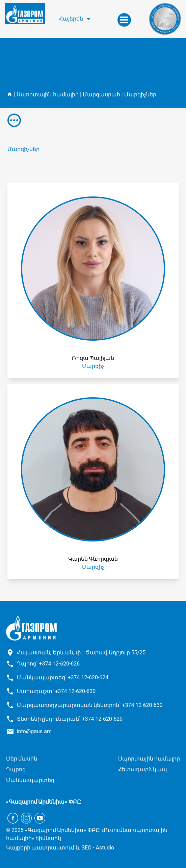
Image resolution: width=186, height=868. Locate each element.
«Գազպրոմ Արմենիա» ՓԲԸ (44, 802)
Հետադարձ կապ (143, 769)
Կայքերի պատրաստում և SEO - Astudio (60, 848)
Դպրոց (16, 769)
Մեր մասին (22, 759)
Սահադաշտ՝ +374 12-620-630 (56, 691)
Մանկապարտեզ (30, 780)
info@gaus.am (34, 731)
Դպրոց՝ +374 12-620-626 (48, 664)
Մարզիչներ (140, 95)
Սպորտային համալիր (48, 95)
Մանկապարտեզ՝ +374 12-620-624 (63, 677)
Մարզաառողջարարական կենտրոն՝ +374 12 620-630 (90, 705)
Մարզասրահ (101, 95)
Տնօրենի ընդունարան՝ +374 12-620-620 (70, 719)
